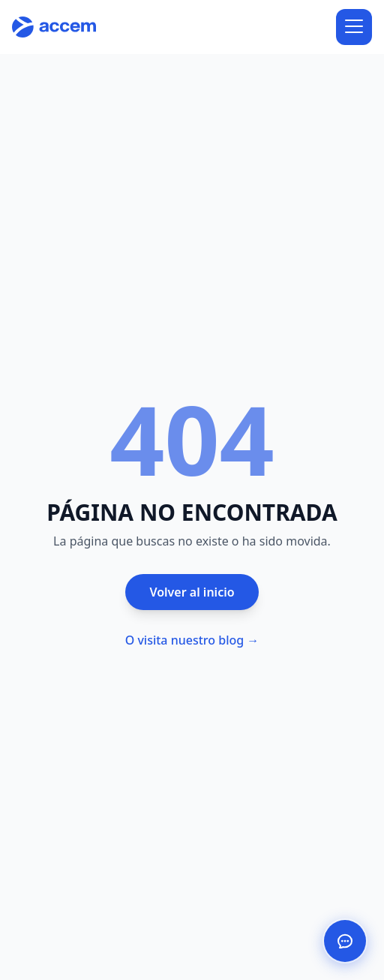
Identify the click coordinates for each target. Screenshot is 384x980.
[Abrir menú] (354, 27)
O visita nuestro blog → (192, 640)
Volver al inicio (192, 592)
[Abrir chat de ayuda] (345, 941)
